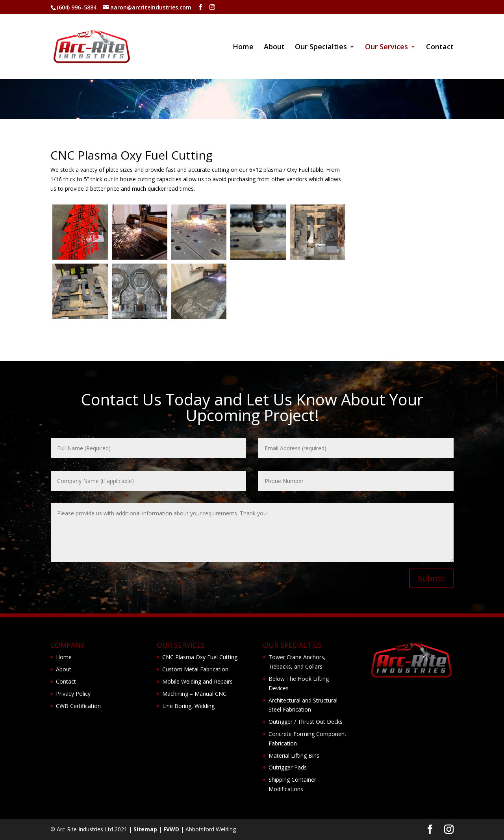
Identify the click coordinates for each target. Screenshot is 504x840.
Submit (431, 578)
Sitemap (145, 829)
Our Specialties (321, 47)
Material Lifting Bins (294, 755)
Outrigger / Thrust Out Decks (306, 722)
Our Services (386, 47)
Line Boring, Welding (188, 706)
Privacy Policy (73, 694)
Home (243, 47)
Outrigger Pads (288, 767)
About (274, 47)
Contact (440, 47)
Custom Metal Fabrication (195, 669)
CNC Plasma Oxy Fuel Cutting (200, 657)
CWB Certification (78, 706)
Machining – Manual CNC (194, 694)
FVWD (171, 829)
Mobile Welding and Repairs (197, 681)
